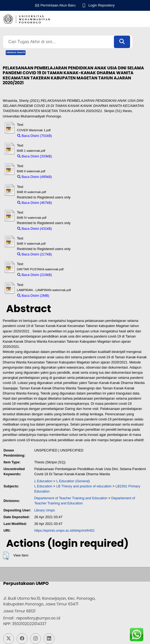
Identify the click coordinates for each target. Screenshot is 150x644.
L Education (43, 481)
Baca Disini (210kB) (35, 275)
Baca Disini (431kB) (35, 229)
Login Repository (102, 5)
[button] (6, 556)
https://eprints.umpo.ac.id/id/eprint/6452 (64, 530)
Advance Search (16, 52)
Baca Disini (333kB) (35, 156)
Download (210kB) (69, 275)
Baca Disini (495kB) (35, 177)
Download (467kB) (69, 203)
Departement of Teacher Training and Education (71, 498)
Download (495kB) (69, 177)
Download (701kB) (69, 136)
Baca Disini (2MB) (33, 296)
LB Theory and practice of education (84, 486)
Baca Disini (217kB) (35, 254)
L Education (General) (73, 481)
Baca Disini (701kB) (35, 136)
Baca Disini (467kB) (35, 203)
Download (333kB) (69, 156)
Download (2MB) (64, 296)
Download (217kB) (69, 254)
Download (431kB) (69, 229)
